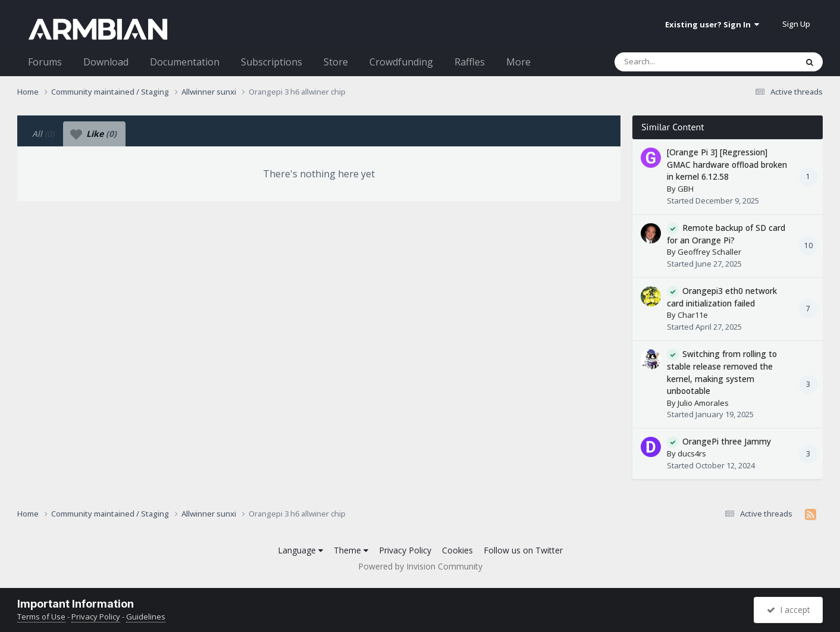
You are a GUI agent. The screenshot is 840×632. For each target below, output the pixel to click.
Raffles (470, 62)
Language (300, 550)
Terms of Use (41, 617)
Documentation (185, 62)
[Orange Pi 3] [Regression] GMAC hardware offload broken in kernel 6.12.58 (727, 164)
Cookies (457, 550)
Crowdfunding (401, 62)
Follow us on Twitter (523, 550)
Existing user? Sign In (712, 24)
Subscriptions (272, 62)
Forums (45, 62)
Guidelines (146, 617)
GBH (686, 189)
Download (106, 62)
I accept (789, 610)
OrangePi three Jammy (727, 441)
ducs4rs (692, 453)
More (518, 62)
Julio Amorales (703, 403)
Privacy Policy (405, 550)
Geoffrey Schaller (709, 252)
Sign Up (796, 24)
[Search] (675, 62)
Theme (351, 550)
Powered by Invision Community (420, 566)
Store (336, 62)
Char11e (693, 315)
